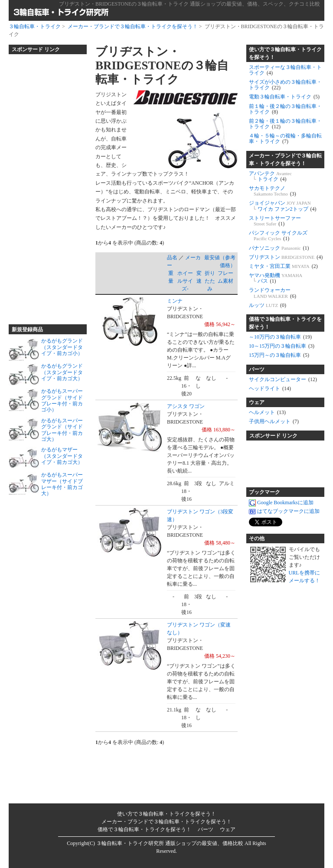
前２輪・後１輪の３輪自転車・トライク (285, 124)
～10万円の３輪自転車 (280, 337)
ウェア (257, 402)
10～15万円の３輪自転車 (282, 346)
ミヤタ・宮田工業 (283, 266)
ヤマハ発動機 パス (276, 278)
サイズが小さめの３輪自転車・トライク (285, 85)
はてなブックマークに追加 (284, 512)
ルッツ (268, 305)
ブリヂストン (286, 257)
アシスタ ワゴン (186, 406)
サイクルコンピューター (283, 379)
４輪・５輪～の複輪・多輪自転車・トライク (285, 139)
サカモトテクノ (273, 191)
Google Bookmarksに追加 (281, 503)
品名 (172, 258)
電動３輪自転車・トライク (284, 97)
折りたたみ (210, 281)
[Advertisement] (43, 186)
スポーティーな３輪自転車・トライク (285, 70)
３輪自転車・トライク (35, 26)
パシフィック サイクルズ (278, 236)
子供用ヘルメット (274, 421)
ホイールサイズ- (185, 281)
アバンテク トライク (270, 176)
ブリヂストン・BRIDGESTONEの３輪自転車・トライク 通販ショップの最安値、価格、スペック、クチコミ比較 (189, 4)
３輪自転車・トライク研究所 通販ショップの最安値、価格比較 (170, 843)
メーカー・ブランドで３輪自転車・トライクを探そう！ (133, 26)
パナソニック (279, 248)
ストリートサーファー (275, 221)
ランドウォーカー (273, 293)
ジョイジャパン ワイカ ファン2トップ (283, 206)
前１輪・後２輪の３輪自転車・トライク (285, 109)
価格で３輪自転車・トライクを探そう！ (285, 323)
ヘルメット (267, 412)
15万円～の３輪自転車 (279, 355)
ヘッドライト (270, 388)
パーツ (257, 369)
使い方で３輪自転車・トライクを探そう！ (285, 53)
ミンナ (175, 301)
